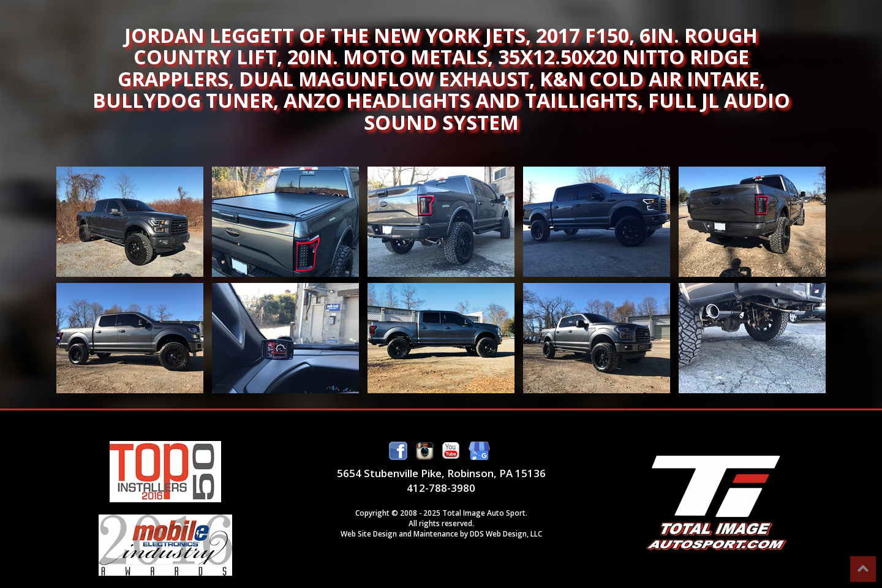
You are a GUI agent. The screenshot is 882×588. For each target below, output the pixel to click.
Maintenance (436, 533)
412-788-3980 (441, 488)
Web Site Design (369, 533)
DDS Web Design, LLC (506, 533)
